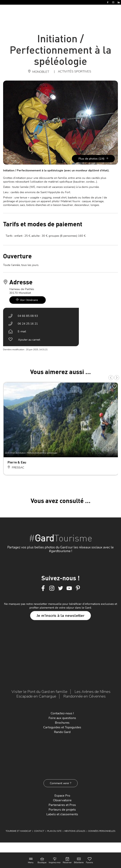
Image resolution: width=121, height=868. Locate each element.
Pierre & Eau (17, 462)
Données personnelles (102, 831)
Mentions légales (75, 831)
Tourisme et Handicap (18, 831)
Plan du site (54, 831)
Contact (39, 831)
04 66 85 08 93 (28, 316)
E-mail (22, 331)
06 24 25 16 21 (28, 324)
